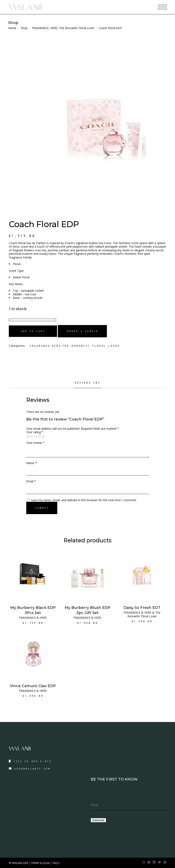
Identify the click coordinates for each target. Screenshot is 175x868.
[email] (129, 805)
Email (31, 481)
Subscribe (98, 820)
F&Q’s (56, 863)
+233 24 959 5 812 (32, 761)
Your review (35, 443)
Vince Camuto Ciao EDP (33, 686)
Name (32, 463)
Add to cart (33, 331)
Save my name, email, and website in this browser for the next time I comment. (84, 500)
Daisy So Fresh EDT (142, 608)
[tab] (87, 384)
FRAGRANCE (40, 28)
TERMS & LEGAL (41, 863)
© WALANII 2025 (19, 863)
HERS (54, 28)
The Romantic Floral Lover (77, 28)
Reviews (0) (87, 383)
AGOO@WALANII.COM (32, 769)
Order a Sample (83, 331)
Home (12, 28)
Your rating (35, 432)
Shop (24, 28)
